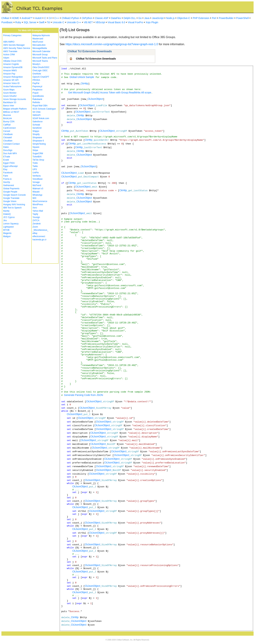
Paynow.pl (37, 86)
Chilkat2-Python (70, 18)
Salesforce (38, 122)
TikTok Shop (38, 160)
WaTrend (37, 185)
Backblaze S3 (10, 102)
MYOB (6, 230)
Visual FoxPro (135, 22)
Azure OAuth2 (10, 96)
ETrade (7, 157)
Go (140, 18)
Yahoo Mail (38, 211)
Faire (6, 176)
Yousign (36, 217)
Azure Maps (9, 90)
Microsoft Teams (40, 61)
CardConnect (9, 128)
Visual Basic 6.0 (116, 22)
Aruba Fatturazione (12, 86)
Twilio (35, 166)
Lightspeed (8, 227)
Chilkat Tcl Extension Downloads (96, 59)
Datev (6, 147)
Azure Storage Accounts (15, 99)
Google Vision (10, 201)
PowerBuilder (226, 18)
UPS (35, 169)
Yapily (35, 214)
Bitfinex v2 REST (11, 112)
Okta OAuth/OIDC (41, 67)
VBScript (100, 22)
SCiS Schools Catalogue (44, 109)
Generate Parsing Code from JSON (84, 395)
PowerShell (243, 18)
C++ (57, 18)
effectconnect (39, 236)
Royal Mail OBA (40, 106)
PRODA (36, 80)
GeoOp (7, 182)
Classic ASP (102, 18)
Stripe (35, 150)
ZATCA (36, 220)
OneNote (37, 74)
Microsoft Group (40, 55)
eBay (35, 233)
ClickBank (8, 134)
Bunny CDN (9, 122)
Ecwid (6, 160)
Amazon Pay (9, 74)
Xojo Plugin (152, 22)
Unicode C (58, 22)
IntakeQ (7, 214)
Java (147, 18)
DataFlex (116, 18)
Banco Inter (9, 106)
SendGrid (37, 128)
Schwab (36, 125)
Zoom (35, 227)
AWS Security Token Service (17, 48)
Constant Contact (11, 144)
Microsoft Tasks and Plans (45, 58)
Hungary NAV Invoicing (14, 205)
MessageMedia (40, 48)
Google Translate (11, 198)
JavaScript (158, 18)
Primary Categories (12, 35)
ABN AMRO (9, 42)
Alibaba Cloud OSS (12, 61)
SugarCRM (38, 153)
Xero (35, 208)
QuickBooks (38, 96)
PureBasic (7, 22)
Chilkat (5, 18)
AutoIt (39, 18)
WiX (35, 198)
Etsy (5, 169)
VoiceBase (38, 179)
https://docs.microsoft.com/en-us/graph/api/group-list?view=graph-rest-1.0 (112, 44)
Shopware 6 (38, 141)
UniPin (36, 173)
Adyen (6, 58)
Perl (214, 18)
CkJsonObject (95, 99)
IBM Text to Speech (12, 208)
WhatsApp (37, 195)
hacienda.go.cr (40, 240)
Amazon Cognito (11, 64)
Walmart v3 (38, 189)
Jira (5, 220)
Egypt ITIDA (9, 163)
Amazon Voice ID (11, 83)
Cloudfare (8, 141)
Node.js (170, 18)
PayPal (36, 83)
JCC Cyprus (9, 217)
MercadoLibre (39, 45)
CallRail (7, 125)
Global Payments (11, 189)
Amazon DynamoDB (13, 67)
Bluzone (7, 115)
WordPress (38, 205)
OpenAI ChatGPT (41, 77)
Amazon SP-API (11, 80)
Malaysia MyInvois (41, 35)
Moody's (36, 64)
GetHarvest (9, 185)
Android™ (27, 18)
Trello (35, 163)
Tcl (48, 22)
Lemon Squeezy (11, 224)
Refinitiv (36, 102)
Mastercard (38, 39)
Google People (10, 192)
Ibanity (6, 211)
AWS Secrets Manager (14, 45)
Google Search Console (14, 195)
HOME (15, 18)
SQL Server (30, 22)
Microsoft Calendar (42, 51)
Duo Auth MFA (10, 153)
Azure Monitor (10, 93)
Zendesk (37, 224)
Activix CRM (9, 55)
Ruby (18, 22)
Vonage (36, 182)
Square (36, 147)
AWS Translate (10, 51)
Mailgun (7, 236)
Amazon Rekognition (13, 77)
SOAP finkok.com (41, 118)
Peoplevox (38, 90)
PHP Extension (201, 18)
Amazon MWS (10, 71)
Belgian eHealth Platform (15, 109)
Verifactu (37, 176)
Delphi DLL (130, 18)
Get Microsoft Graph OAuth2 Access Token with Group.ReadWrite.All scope (110, 93)
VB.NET (88, 22)
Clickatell (7, 138)
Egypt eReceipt (10, 166)
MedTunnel (38, 42)
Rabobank (37, 99)
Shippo (36, 131)
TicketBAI (37, 157)
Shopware (37, 138)
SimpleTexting (39, 144)
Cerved (7, 131)
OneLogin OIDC (40, 71)
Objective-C (184, 18)
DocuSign (8, 150)
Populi (36, 93)
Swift (42, 22)
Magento (7, 233)
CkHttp (84, 83)
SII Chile (37, 112)
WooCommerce (40, 201)
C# (50, 18)
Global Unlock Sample (82, 77)
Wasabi (36, 192)
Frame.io (7, 179)
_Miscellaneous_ (40, 230)
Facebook (8, 173)
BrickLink (8, 118)
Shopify (36, 134)
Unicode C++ (74, 22)
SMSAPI (37, 115)
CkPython (87, 18)
